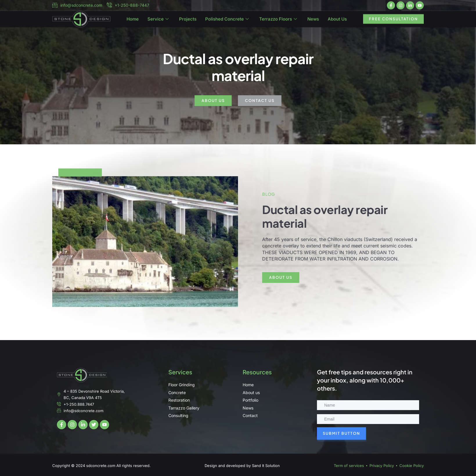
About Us (337, 22)
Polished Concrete (227, 22)
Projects (188, 22)
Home (133, 22)
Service (158, 22)
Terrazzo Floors (278, 22)
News (313, 22)
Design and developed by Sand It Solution (242, 466)
